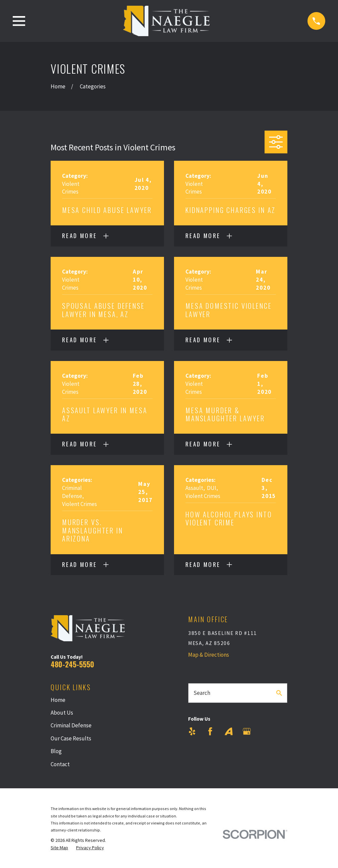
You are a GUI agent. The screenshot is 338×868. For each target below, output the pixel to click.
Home (58, 700)
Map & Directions (209, 655)
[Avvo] (229, 731)
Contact (60, 764)
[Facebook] (210, 731)
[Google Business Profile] (247, 731)
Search (202, 693)
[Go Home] (58, 86)
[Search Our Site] (279, 693)
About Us (62, 713)
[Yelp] (192, 731)
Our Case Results (71, 738)
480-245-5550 (72, 664)
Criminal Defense (71, 725)
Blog (56, 751)
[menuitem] (59, 848)
